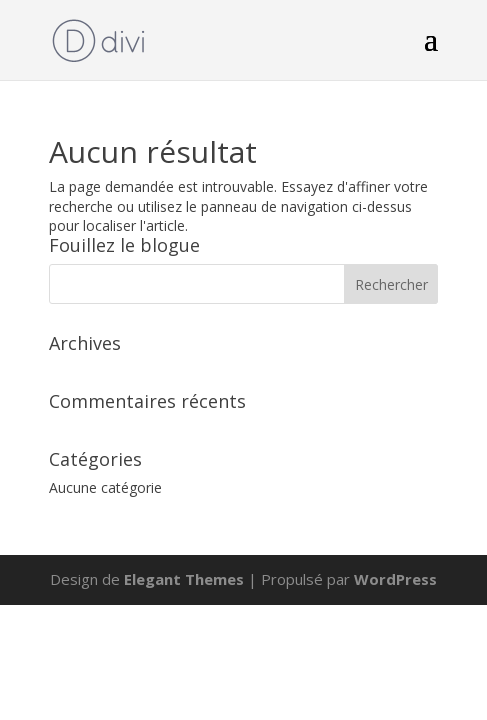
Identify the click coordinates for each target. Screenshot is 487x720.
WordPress (395, 579)
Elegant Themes (184, 579)
